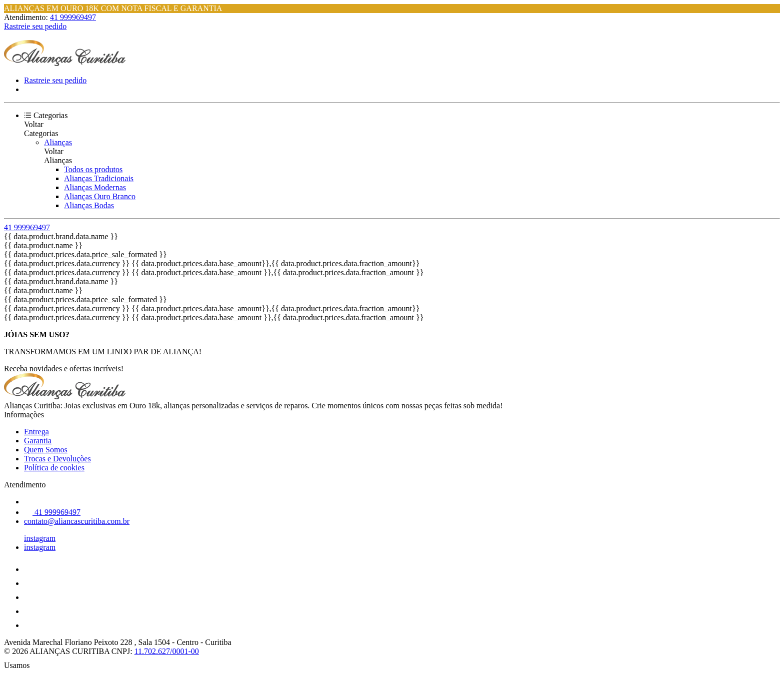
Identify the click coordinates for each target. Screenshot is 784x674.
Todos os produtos (93, 169)
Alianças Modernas (95, 187)
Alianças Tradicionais (99, 178)
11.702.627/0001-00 (167, 651)
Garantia (38, 441)
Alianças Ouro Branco (100, 196)
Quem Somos (46, 450)
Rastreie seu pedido (35, 26)
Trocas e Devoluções (57, 459)
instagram (40, 538)
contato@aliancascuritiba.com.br (77, 521)
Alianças (58, 142)
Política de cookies (54, 468)
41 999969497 (73, 17)
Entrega (36, 432)
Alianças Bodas (89, 205)
